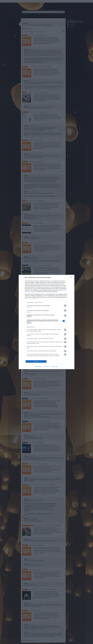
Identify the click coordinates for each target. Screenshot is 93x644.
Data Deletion (38, 367)
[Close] (72, 278)
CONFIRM (36, 362)
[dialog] (47, 322)
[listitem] (47, 302)
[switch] (64, 306)
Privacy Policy (55, 367)
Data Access (46, 367)
